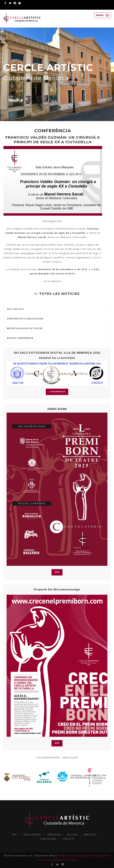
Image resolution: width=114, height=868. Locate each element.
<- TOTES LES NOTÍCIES (57, 294)
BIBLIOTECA (90, 835)
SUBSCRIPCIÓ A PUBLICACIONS (25, 319)
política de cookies (67, 860)
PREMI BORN (54, 835)
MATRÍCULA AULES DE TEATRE (25, 328)
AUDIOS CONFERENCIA (20, 338)
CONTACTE (68, 839)
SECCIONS (72, 835)
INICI (15, 835)
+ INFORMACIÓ (57, 392)
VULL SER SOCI (15, 309)
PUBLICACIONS (48, 839)
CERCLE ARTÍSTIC (32, 835)
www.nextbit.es (68, 856)
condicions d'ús (90, 856)
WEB (57, 572)
